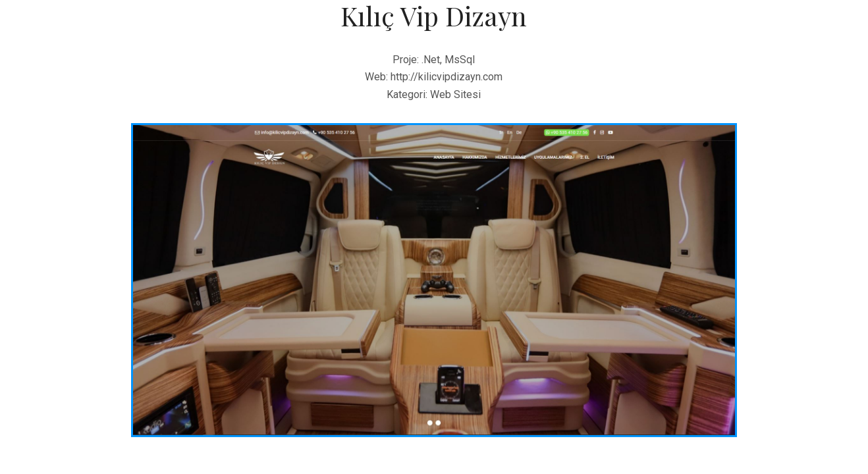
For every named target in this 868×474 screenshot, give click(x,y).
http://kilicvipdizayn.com (447, 77)
